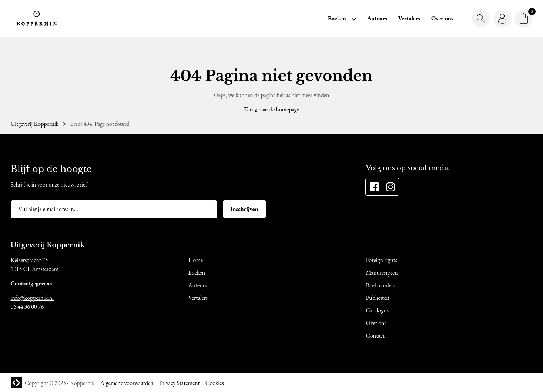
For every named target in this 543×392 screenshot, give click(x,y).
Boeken (337, 18)
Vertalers (409, 18)
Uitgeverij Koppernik (35, 124)
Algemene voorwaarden (127, 383)
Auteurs (377, 18)
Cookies (215, 383)
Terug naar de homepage (271, 109)
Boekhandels (380, 285)
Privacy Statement (180, 383)
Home (196, 260)
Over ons (442, 18)
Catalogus (377, 310)
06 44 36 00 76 (27, 307)
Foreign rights (382, 260)
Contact (376, 336)
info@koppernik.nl (32, 298)
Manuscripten (382, 273)
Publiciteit (378, 298)
